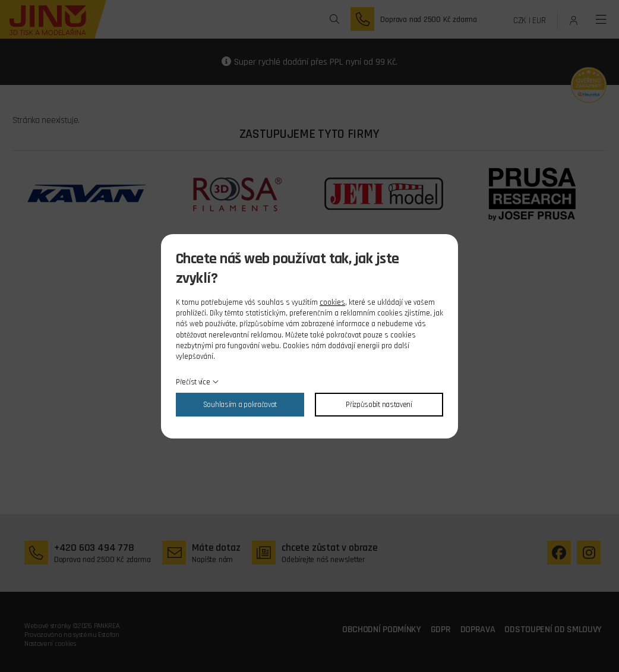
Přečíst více (193, 382)
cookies (332, 302)
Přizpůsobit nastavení (379, 405)
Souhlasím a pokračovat (240, 405)
